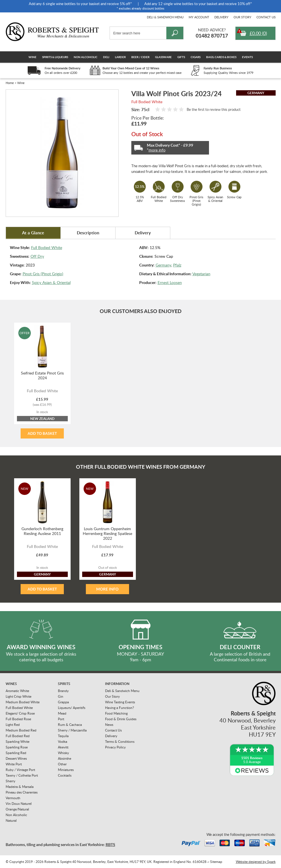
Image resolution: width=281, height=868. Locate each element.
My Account (199, 17)
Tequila (63, 736)
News (109, 725)
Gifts (181, 57)
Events (247, 57)
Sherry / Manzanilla (72, 730)
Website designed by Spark (256, 862)
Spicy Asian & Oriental (51, 282)
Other (62, 764)
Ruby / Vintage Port (20, 770)
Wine (32, 57)
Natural (11, 820)
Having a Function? (119, 708)
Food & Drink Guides (121, 719)
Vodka (63, 742)
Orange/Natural (17, 809)
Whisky (63, 753)
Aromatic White (17, 691)
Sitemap (216, 862)
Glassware (163, 57)
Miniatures (66, 770)
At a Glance (33, 233)
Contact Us (266, 17)
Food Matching (116, 713)
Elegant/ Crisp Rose (20, 713)
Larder (120, 57)
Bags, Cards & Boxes (221, 57)
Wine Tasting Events (120, 702)
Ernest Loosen (170, 282)
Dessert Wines (16, 758)
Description (88, 233)
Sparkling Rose (17, 747)
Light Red (13, 725)
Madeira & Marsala (20, 787)
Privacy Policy (115, 747)
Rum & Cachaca (70, 725)
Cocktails (65, 775)
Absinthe (65, 758)
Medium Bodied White (23, 702)
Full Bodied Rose (18, 719)
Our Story (242, 17)
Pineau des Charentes (22, 792)
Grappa (63, 702)
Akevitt (63, 747)
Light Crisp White (18, 696)
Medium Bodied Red (21, 730)
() (258, 33)
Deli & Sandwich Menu (165, 17)
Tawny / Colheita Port (22, 775)
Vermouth (13, 798)
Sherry (10, 781)
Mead (62, 713)
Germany (163, 265)
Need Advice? (212, 30)
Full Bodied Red (18, 736)
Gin (61, 696)
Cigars (196, 57)
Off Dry (37, 256)
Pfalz (177, 265)
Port (61, 719)
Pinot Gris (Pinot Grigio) (43, 274)
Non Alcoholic (86, 57)
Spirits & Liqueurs (55, 57)
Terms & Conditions (120, 742)
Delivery (221, 17)
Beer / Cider (140, 57)
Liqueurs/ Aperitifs (72, 708)
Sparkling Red (16, 753)
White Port (14, 764)
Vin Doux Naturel (19, 804)
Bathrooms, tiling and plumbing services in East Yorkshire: (60, 844)
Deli (106, 57)
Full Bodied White (47, 247)
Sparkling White (18, 742)
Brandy (63, 691)
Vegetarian (201, 274)
